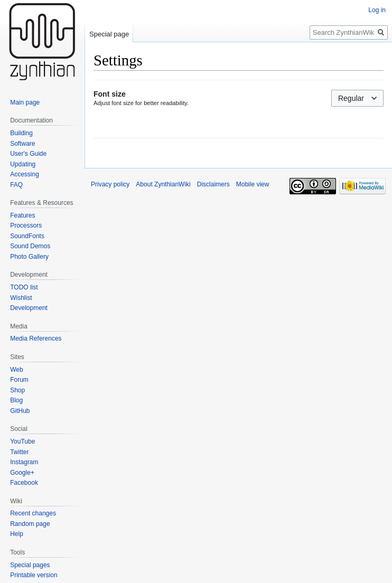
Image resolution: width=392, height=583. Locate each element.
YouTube (22, 441)
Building (21, 133)
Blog (16, 400)
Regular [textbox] (351, 98)
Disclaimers (213, 184)
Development (29, 308)
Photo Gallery (29, 257)
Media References (36, 338)
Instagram (24, 462)
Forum (19, 380)
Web (16, 370)
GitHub (20, 411)
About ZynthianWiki (163, 184)
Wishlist (21, 298)
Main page (25, 102)
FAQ (16, 185)
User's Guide (28, 154)
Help (17, 534)
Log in (377, 10)
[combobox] (357, 98)
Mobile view (253, 184)
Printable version (34, 575)
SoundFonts (27, 236)
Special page (109, 34)
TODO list (24, 287)
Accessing (25, 174)
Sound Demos (30, 246)
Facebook (24, 483)
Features (22, 215)
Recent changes (33, 513)
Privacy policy (110, 184)
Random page (30, 524)
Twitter (19, 452)
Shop (17, 390)
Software (22, 144)
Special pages (30, 565)
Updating (23, 164)
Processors (26, 225)
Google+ (22, 473)
